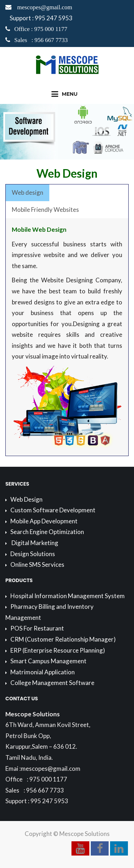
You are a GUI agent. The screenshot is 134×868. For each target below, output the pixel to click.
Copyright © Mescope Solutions (67, 834)
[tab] (28, 193)
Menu (64, 94)
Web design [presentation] (28, 192)
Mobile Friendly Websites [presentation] (45, 210)
